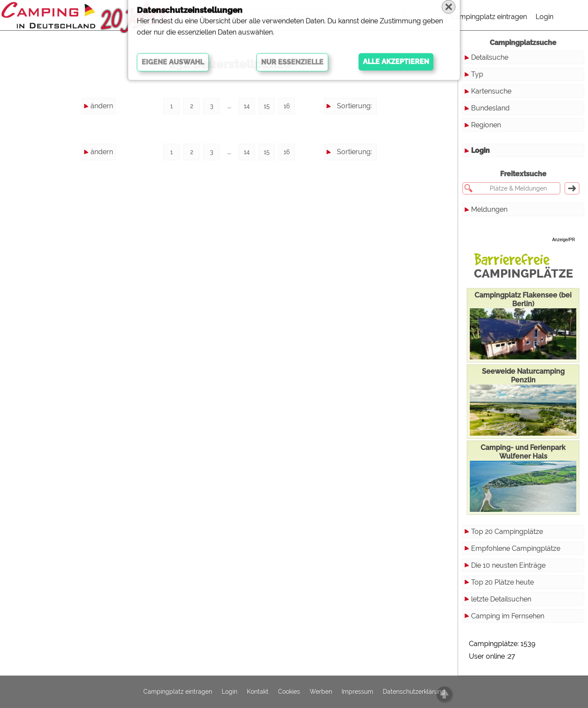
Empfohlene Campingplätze (516, 548)
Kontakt (258, 692)
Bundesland (490, 108)
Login (544, 17)
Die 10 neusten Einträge (508, 565)
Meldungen (489, 209)
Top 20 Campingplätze (507, 532)
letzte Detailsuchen (501, 599)
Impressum (357, 692)
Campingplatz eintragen (489, 17)
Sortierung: (354, 106)
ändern (102, 106)
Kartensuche (491, 91)
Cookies (289, 692)
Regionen (486, 125)
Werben (321, 692)
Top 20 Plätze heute (502, 582)
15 (267, 106)
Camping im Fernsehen (508, 616)
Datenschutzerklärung (414, 692)
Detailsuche (490, 57)
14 (247, 106)
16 (287, 106)
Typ (477, 74)
